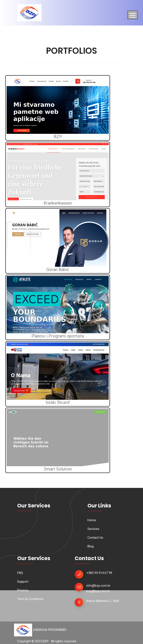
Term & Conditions (30, 599)
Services (93, 529)
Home (92, 520)
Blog (91, 546)
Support (23, 582)
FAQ (20, 573)
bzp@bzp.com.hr (98, 591)
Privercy (23, 590)
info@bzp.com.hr (98, 586)
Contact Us (95, 538)
